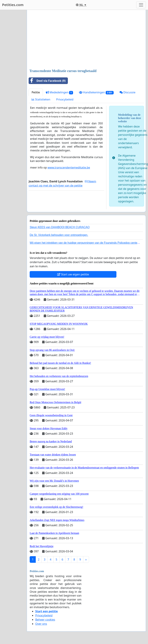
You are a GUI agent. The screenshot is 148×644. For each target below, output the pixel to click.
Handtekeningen (96, 92)
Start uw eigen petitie (73, 274)
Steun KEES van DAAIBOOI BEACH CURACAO (60, 227)
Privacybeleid (65, 99)
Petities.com (13, 5)
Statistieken (41, 99)
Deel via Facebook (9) (47, 81)
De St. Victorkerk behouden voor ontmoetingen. (59, 235)
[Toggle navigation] (141, 5)
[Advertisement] (86, 40)
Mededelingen (59, 92)
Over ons (41, 624)
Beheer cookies (45, 620)
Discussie (128, 92)
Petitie (36, 92)
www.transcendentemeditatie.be (69, 167)
